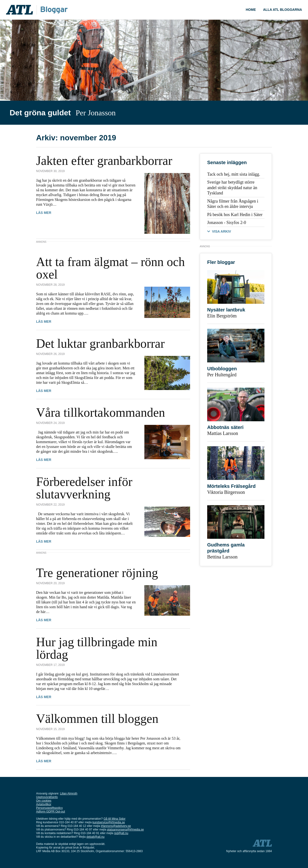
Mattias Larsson (223, 433)
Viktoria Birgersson (226, 492)
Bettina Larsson (222, 557)
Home (251, 10)
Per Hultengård (222, 375)
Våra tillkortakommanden (101, 412)
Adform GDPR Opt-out (51, 812)
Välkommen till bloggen (97, 719)
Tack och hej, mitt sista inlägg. (234, 174)
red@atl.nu (121, 833)
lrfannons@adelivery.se (116, 826)
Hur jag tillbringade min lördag (97, 648)
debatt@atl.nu (95, 837)
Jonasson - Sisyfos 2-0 (227, 223)
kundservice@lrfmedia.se (109, 822)
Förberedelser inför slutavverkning (84, 488)
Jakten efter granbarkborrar (104, 161)
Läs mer (44, 213)
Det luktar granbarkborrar (100, 344)
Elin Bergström (222, 316)
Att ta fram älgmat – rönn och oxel (110, 268)
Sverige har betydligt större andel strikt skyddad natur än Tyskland (232, 188)
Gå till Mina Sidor (114, 819)
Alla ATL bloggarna (282, 10)
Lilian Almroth (69, 794)
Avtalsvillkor (44, 804)
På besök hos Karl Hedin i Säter (235, 215)
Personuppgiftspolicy (49, 808)
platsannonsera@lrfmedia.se (125, 830)
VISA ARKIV (221, 231)
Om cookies (44, 801)
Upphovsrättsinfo (47, 797)
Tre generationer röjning (97, 573)
